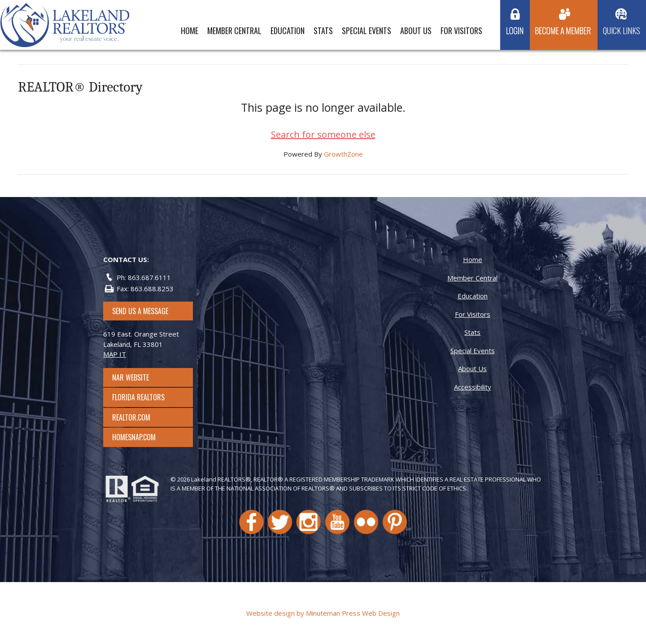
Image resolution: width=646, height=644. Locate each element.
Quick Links (622, 31)
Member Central (234, 31)
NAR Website (139, 377)
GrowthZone (343, 154)
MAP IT (115, 354)
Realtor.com (139, 417)
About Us (416, 31)
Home (190, 31)
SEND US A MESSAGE (140, 311)
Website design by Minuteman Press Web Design (323, 613)
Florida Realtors (138, 397)
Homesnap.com (138, 437)
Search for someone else (323, 134)
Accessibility (473, 387)
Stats (323, 31)
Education (288, 31)
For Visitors (461, 31)
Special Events (367, 31)
